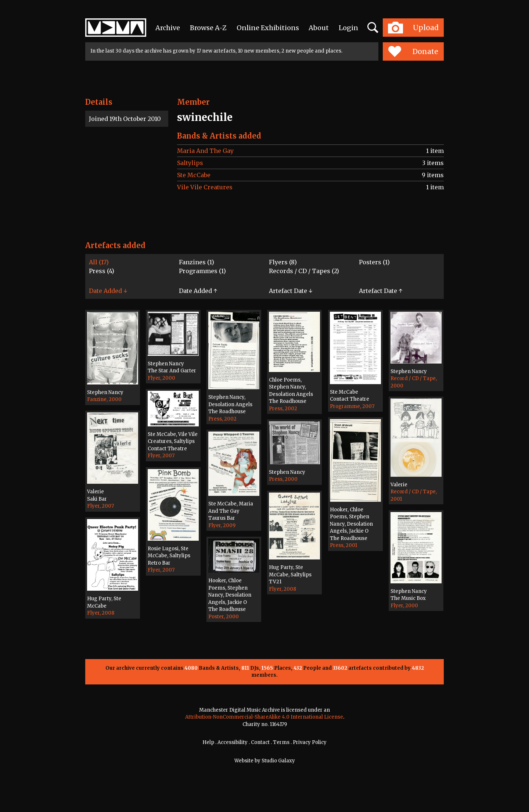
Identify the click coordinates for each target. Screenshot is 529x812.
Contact (260, 742)
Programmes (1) (202, 271)
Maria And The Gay (205, 151)
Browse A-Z (208, 28)
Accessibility (233, 742)
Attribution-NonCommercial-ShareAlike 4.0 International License (264, 717)
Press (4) (102, 271)
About (319, 28)
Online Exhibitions (268, 28)
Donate (413, 51)
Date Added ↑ (198, 291)
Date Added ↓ (108, 291)
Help (208, 742)
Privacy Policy (310, 742)
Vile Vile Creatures (205, 187)
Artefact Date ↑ (381, 291)
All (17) (99, 262)
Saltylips (190, 163)
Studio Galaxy (278, 761)
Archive (168, 28)
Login (348, 28)
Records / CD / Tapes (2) (304, 271)
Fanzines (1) (197, 262)
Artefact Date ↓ (291, 291)
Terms (281, 742)
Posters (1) (374, 262)
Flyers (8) (283, 262)
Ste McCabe (194, 175)
